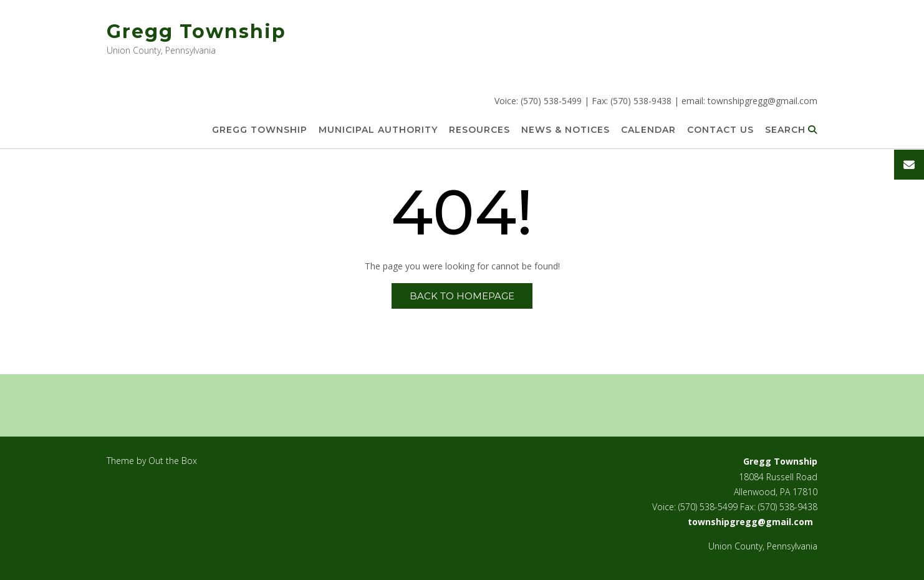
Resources (479, 130)
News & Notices (565, 130)
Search (791, 130)
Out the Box (173, 461)
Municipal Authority (378, 130)
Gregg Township (196, 31)
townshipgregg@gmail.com (763, 101)
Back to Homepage (462, 296)
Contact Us (720, 130)
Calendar (648, 130)
